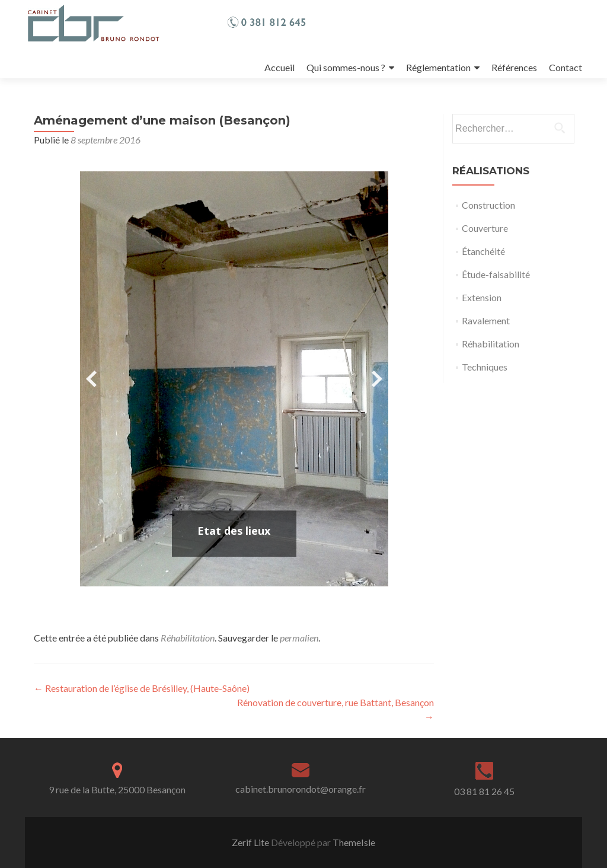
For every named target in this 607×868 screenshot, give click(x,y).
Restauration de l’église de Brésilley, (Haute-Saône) (142, 688)
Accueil (279, 67)
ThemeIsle (354, 842)
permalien (299, 638)
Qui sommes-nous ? (346, 67)
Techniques (485, 367)
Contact (566, 67)
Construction (488, 205)
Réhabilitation (188, 638)
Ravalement (486, 320)
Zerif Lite (251, 842)
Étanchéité (483, 251)
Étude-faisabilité (496, 274)
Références (514, 67)
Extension (482, 297)
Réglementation (438, 67)
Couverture (485, 228)
